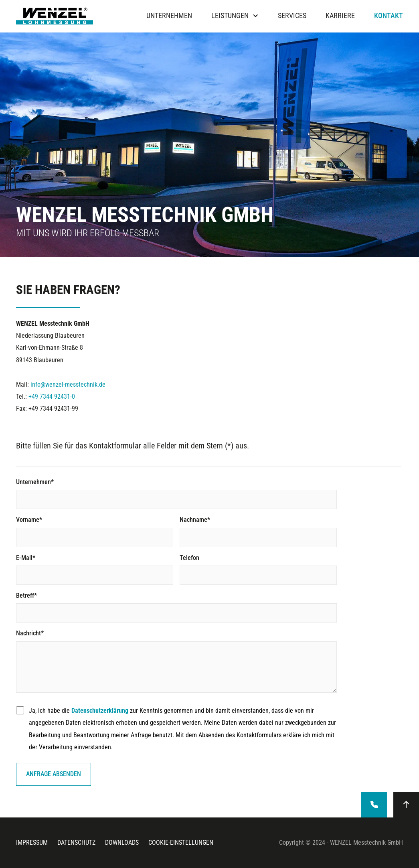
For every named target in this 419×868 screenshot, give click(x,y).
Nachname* (195, 520)
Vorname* (29, 520)
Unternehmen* (35, 482)
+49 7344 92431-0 (52, 396)
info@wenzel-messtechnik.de (68, 384)
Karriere (340, 16)
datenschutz (76, 843)
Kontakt (389, 16)
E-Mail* (26, 558)
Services (292, 16)
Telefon (189, 558)
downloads (122, 843)
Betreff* (26, 595)
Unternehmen (169, 16)
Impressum (32, 843)
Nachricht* (30, 633)
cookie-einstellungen (181, 843)
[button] (235, 16)
